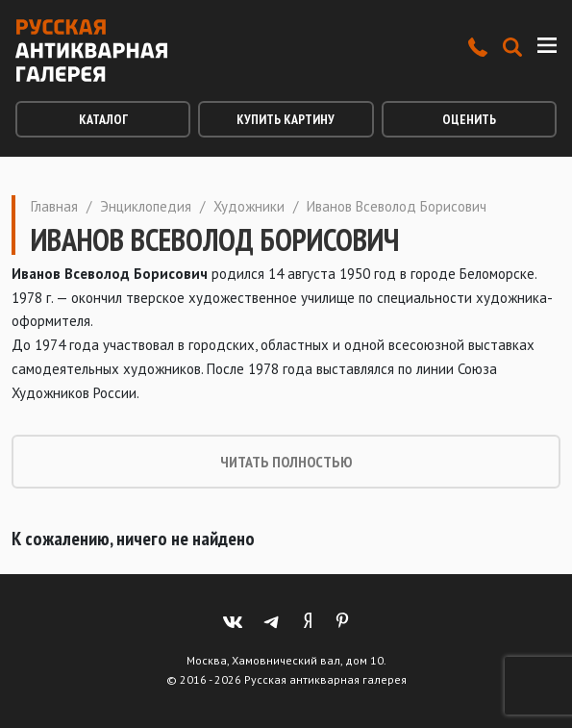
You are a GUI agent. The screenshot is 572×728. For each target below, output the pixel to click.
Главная (54, 206)
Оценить (469, 119)
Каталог (103, 119)
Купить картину (286, 119)
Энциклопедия (146, 206)
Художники (249, 206)
